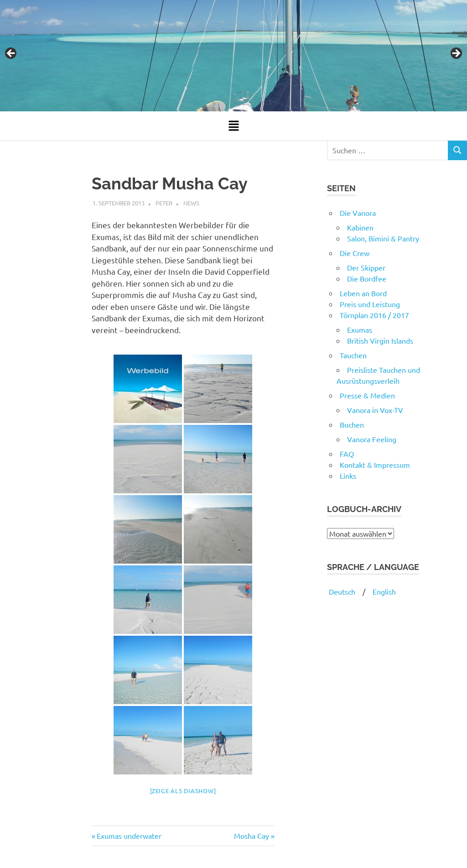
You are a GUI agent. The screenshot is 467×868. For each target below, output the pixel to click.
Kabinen (360, 227)
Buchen (352, 424)
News (191, 203)
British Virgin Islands (380, 340)
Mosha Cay (252, 836)
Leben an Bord (363, 293)
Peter (164, 203)
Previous (11, 54)
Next (456, 54)
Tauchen (353, 355)
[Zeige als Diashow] (183, 791)
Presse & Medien (367, 395)
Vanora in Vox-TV (375, 410)
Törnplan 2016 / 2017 (374, 315)
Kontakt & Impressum (375, 465)
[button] (233, 126)
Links (348, 476)
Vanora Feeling (372, 439)
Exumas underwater (129, 836)
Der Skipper (366, 267)
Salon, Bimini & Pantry (383, 238)
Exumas (360, 329)
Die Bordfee (367, 278)
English (384, 591)
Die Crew (355, 253)
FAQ (347, 454)
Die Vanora (358, 213)
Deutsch (341, 591)
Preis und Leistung (370, 304)
